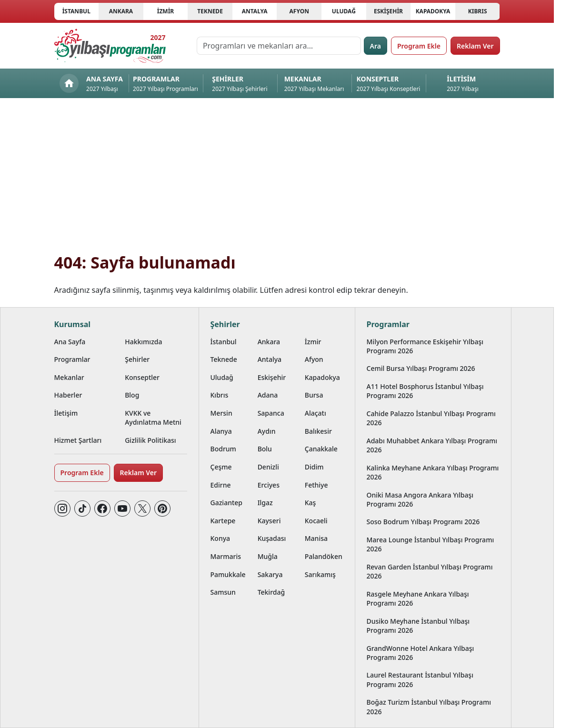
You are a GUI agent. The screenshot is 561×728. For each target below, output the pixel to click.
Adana (268, 395)
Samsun (223, 592)
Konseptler (142, 377)
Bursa (314, 395)
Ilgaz (265, 503)
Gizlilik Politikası (150, 440)
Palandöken (324, 556)
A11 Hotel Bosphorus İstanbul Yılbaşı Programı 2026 (425, 391)
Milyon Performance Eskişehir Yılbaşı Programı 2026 (425, 346)
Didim (314, 467)
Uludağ (344, 11)
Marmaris (226, 556)
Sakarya (270, 574)
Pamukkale (228, 574)
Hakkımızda (143, 342)
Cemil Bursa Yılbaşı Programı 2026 (421, 368)
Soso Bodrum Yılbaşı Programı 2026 (423, 522)
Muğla (268, 556)
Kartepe (223, 521)
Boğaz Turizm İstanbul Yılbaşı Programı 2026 (429, 707)
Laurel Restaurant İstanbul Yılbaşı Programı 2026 (420, 679)
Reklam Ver (475, 46)
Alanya (221, 431)
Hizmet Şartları (78, 440)
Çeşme (221, 467)
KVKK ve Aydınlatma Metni (153, 418)
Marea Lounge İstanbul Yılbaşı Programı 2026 (431, 544)
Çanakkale (321, 449)
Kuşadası (272, 538)
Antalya (255, 11)
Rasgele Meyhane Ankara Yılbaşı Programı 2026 (418, 598)
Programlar (72, 359)
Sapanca (271, 413)
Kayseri (269, 521)
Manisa (316, 538)
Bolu (265, 449)
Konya (220, 538)
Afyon (299, 11)
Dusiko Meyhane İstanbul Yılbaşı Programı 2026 (418, 626)
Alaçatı (316, 413)
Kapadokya (433, 11)
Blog (132, 395)
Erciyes (269, 485)
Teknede (210, 11)
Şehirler (137, 359)
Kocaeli (316, 521)
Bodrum (223, 449)
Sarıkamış (320, 574)
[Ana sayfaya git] (110, 46)
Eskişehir (388, 11)
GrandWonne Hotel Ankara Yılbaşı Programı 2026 (421, 653)
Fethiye (316, 485)
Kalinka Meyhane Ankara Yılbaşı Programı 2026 (433, 472)
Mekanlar (69, 377)
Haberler (68, 395)
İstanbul (76, 11)
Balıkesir (318, 431)
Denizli (268, 467)
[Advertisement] (277, 181)
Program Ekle (419, 46)
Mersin (221, 413)
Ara (376, 46)
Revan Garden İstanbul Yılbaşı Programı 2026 (430, 571)
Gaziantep (227, 503)
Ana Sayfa (70, 342)
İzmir (165, 11)
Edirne (221, 485)
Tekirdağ (271, 592)
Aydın (267, 431)
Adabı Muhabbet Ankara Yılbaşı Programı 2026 (432, 445)
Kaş (311, 503)
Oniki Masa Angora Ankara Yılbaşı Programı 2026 (420, 499)
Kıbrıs (478, 11)
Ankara (121, 11)
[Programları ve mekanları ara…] (279, 46)
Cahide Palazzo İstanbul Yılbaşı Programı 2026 (431, 418)
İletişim (66, 413)
